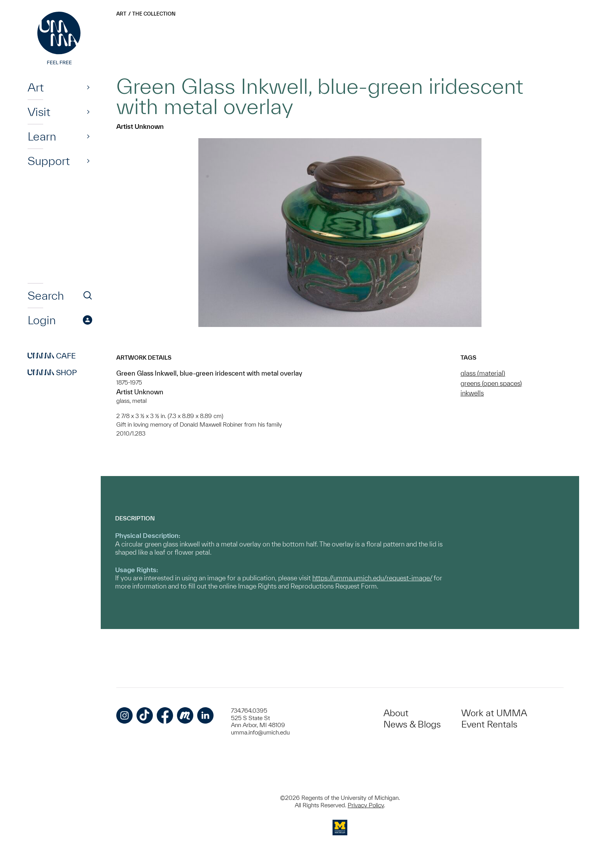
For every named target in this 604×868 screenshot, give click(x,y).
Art (36, 87)
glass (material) (483, 373)
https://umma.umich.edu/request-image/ (372, 578)
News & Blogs (412, 724)
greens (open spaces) (491, 383)
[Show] (88, 87)
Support (49, 161)
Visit (39, 112)
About (396, 713)
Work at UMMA (494, 713)
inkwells (472, 393)
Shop (52, 373)
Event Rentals (489, 724)
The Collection (154, 14)
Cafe (52, 356)
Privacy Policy (366, 805)
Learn (42, 136)
